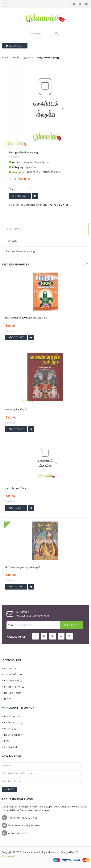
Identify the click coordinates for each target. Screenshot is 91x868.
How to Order (12, 735)
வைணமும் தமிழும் (16, 409)
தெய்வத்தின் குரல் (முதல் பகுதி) (22, 567)
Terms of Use (12, 674)
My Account (10, 716)
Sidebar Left (15, 46)
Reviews (11, 241)
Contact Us (10, 747)
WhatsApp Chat (18, 833)
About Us (9, 668)
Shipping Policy (13, 687)
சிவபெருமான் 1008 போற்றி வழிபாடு (26, 318)
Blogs (7, 699)
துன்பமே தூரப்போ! (16, 488)
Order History (12, 722)
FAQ (6, 741)
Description (15, 229)
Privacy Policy (12, 680)
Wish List (9, 729)
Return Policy (12, 693)
